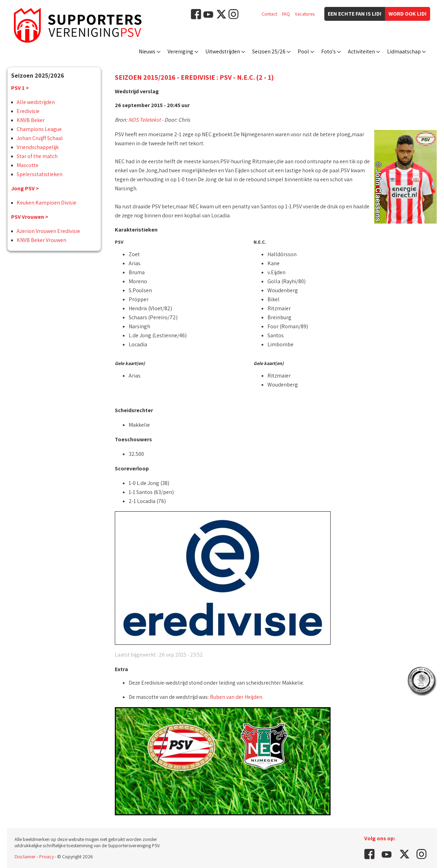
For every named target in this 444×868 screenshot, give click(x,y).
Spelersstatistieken (40, 174)
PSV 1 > (20, 88)
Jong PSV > (25, 188)
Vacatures (305, 14)
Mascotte (28, 165)
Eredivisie (28, 111)
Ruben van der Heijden (236, 697)
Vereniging (180, 51)
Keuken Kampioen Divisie (46, 203)
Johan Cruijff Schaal (40, 138)
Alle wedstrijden (36, 102)
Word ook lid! (408, 14)
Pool (303, 51)
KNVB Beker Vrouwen (41, 240)
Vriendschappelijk (38, 147)
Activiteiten (361, 51)
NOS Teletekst (144, 120)
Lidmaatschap (404, 51)
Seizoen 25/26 (269, 51)
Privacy (46, 857)
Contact (269, 14)
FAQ (286, 14)
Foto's (328, 51)
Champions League (39, 129)
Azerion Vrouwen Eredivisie (48, 231)
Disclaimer (25, 857)
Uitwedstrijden (223, 51)
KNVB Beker (31, 120)
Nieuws (147, 51)
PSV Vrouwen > (30, 217)
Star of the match (37, 156)
